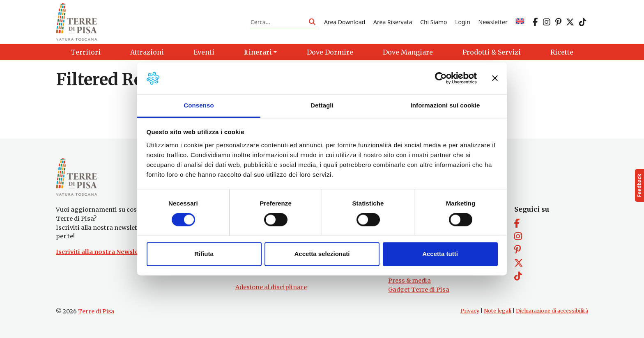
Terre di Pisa (96, 312)
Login (463, 22)
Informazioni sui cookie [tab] (445, 105)
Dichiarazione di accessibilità (552, 311)
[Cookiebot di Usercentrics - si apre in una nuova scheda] (441, 78)
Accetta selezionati (322, 254)
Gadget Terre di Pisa (419, 290)
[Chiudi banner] (495, 78)
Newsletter (493, 22)
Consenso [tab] (199, 105)
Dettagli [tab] (322, 105)
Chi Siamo (434, 22)
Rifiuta (204, 254)
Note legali (498, 311)
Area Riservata (393, 22)
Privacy (470, 311)
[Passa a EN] (520, 22)
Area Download (345, 22)
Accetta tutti (440, 254)
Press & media (409, 281)
